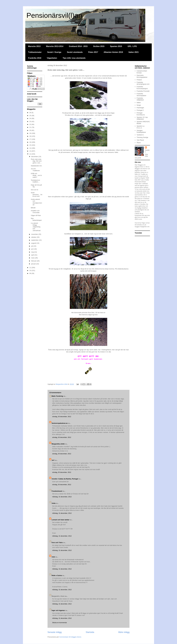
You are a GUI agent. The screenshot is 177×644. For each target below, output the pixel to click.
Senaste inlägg (55, 632)
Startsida (90, 632)
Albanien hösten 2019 (113, 52)
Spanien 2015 (116, 46)
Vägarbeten (52, 58)
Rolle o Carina (57, 575)
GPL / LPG (132, 46)
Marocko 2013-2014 (55, 46)
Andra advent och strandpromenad (36, 202)
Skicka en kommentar (60, 623)
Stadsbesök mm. (36, 166)
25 (30, 116)
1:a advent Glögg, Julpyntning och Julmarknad (36, 227)
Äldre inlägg (124, 632)
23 (30, 121)
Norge (139, 105)
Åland (139, 143)
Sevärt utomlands (75, 52)
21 (30, 127)
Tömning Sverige (142, 137)
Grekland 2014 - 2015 (78, 46)
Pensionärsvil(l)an (54, 15)
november (35, 234)
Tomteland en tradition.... (35, 181)
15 (30, 145)
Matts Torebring (57, 396)
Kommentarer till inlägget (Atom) (70, 637)
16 (30, 142)
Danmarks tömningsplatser (142, 76)
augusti (34, 243)
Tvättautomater (35, 52)
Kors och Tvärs (57, 543)
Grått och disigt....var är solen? (36, 175)
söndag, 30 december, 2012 (62, 417)
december (35, 157)
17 (30, 139)
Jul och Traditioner (35, 170)
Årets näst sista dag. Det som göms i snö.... (36, 161)
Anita (54, 503)
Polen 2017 (93, 52)
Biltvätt (33, 208)
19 (30, 133)
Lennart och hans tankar (60, 520)
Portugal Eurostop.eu (141, 114)
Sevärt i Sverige (54, 52)
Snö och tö (34, 190)
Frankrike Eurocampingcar (142, 88)
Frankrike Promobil (143, 91)
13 (30, 151)
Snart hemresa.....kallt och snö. (36, 194)
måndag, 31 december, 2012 (62, 497)
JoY (53, 460)
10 (30, 270)
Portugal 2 (140, 110)
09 (30, 273)
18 (30, 136)
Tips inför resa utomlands (74, 58)
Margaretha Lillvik (58, 444)
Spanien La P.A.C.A (140, 127)
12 (30, 154)
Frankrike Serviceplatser (141, 95)
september (35, 240)
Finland (139, 80)
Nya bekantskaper (36, 219)
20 (30, 130)
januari (34, 264)
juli (32, 246)
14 (30, 148)
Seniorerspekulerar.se (60, 423)
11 (30, 268)
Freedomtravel (57, 491)
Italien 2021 (134, 52)
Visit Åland (140, 140)
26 (30, 113)
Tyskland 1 (140, 135)
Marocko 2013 (34, 46)
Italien (139, 103)
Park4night (140, 108)
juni (33, 249)
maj (33, 252)
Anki (53, 557)
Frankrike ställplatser (140, 99)
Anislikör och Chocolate (35, 212)
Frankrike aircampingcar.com (143, 83)
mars (33, 258)
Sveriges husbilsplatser (141, 131)
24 (30, 118)
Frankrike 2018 (35, 58)
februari (34, 261)
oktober (34, 237)
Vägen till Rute (36, 215)
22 (30, 124)
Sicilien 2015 (99, 46)
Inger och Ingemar (58, 610)
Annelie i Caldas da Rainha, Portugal (65, 479)
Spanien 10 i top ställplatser (142, 118)
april (33, 255)
